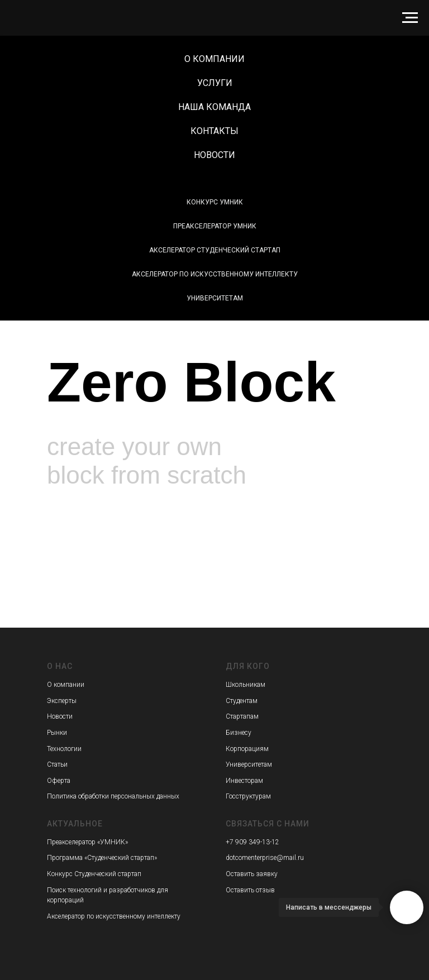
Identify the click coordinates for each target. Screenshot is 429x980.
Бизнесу (239, 733)
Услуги (215, 83)
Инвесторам (244, 781)
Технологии (64, 749)
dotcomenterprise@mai (260, 858)
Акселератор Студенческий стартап (215, 250)
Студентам (242, 701)
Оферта (59, 781)
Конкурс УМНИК (215, 202)
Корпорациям (247, 749)
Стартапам (242, 716)
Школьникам (246, 685)
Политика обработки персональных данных (113, 796)
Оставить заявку (252, 874)
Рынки (57, 733)
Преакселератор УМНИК (215, 226)
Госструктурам (248, 796)
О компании (214, 59)
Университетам (215, 298)
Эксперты (62, 701)
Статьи (57, 764)
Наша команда (214, 107)
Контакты (214, 131)
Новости (214, 155)
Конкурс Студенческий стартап (94, 874)
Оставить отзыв (250, 890)
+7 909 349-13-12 (252, 842)
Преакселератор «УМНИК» (87, 842)
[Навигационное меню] (410, 18)
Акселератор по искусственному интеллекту (215, 274)
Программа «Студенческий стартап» (102, 858)
